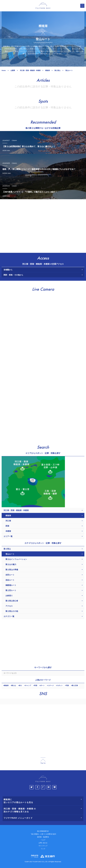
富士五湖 (75, 686)
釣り (21, 686)
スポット (60, 686)
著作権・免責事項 (43, 837)
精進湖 (6, 686)
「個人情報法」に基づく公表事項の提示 (43, 834)
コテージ (51, 686)
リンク (43, 849)
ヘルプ (43, 840)
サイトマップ (43, 846)
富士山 (14, 686)
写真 (67, 686)
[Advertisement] (43, 225)
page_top (43, 761)
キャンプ (28, 686)
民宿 (36, 686)
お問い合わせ (43, 843)
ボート (42, 686)
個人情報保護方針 (43, 831)
